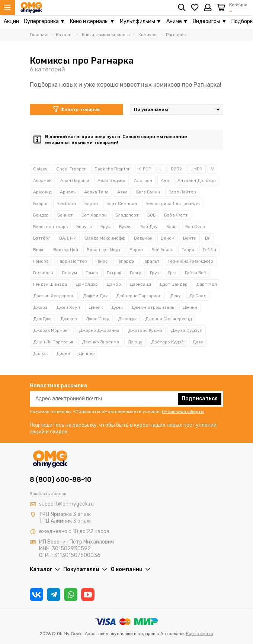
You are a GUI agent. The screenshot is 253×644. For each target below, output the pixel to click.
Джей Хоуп (68, 307)
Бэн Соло (195, 227)
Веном (168, 238)
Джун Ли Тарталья (53, 342)
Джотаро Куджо (145, 330)
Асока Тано (96, 192)
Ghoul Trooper (71, 169)
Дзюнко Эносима (100, 342)
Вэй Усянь (162, 250)
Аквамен (42, 180)
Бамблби (66, 204)
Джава (40, 307)
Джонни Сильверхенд (168, 319)
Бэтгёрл (42, 238)
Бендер (41, 215)
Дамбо (114, 284)
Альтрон (143, 180)
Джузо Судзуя (187, 330)
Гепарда (125, 261)
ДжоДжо (42, 319)
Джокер (69, 319)
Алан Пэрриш (75, 180)
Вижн (39, 250)
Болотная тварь (50, 227)
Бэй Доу (149, 227)
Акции (11, 21)
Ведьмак (143, 238)
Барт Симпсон (122, 204)
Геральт (151, 261)
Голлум (69, 273)
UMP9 (196, 169)
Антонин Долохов (197, 180)
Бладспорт (127, 215)
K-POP (145, 169)
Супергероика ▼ (44, 21)
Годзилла (43, 273)
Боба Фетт (176, 215)
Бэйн (172, 227)
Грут (155, 273)
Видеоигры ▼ (210, 21)
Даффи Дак (95, 296)
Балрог (41, 204)
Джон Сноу (97, 319)
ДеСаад (198, 296)
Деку (175, 296)
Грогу (136, 273)
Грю (172, 273)
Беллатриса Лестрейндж (173, 204)
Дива (198, 342)
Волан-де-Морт (104, 250)
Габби (209, 250)
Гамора (41, 261)
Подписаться (200, 399)
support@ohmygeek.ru (66, 504)
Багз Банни (148, 192)
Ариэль (68, 192)
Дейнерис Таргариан (139, 296)
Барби (91, 204)
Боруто (84, 227)
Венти (190, 238)
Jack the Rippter (112, 169)
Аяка (122, 192)
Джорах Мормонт (52, 330)
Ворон (136, 250)
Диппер (87, 353)
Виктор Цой (66, 250)
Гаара (188, 250)
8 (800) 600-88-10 (61, 480)
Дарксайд (140, 284)
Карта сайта (200, 634)
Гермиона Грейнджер (191, 261)
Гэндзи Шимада (50, 284)
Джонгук (127, 319)
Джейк (96, 307)
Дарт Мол (206, 284)
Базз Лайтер (182, 192)
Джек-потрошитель (153, 307)
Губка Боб (196, 273)
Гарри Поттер (72, 261)
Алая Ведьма (111, 180)
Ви (208, 238)
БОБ (151, 215)
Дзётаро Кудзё (167, 342)
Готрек (114, 273)
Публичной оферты (183, 411)
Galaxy (40, 169)
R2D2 (176, 169)
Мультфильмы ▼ (141, 21)
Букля (125, 227)
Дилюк (40, 353)
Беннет (65, 215)
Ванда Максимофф (105, 238)
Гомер (92, 273)
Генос (102, 261)
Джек (117, 307)
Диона (63, 353)
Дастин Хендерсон (54, 296)
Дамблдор (87, 284)
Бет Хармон (94, 215)
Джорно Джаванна (99, 330)
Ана (165, 180)
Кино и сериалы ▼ (92, 21)
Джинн (190, 307)
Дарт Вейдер (173, 284)
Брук (105, 227)
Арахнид (42, 192)
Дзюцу (135, 342)
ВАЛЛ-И (68, 238)
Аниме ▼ (177, 21)
